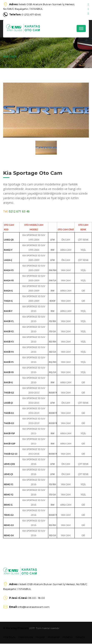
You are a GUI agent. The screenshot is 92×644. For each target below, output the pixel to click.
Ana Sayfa (10, 56)
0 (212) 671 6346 (25, 14)
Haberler (68, 637)
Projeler (40, 637)
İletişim (80, 637)
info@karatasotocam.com (29, 607)
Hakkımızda (26, 637)
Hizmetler (54, 637)
